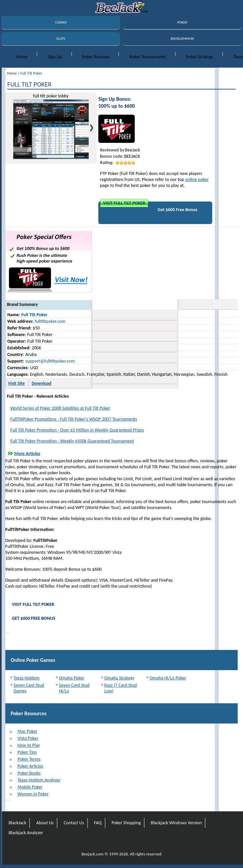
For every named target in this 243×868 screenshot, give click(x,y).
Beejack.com (93, 854)
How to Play (29, 745)
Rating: (107, 163)
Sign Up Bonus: (115, 99)
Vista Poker (28, 738)
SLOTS (61, 39)
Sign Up (55, 57)
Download (42, 383)
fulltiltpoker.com (50, 321)
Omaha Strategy (119, 678)
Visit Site (16, 383)
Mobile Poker (30, 787)
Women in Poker (33, 794)
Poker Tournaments (148, 57)
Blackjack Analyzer (26, 833)
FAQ (98, 823)
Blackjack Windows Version (176, 823)
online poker (197, 179)
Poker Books (29, 773)
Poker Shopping (126, 823)
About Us (45, 823)
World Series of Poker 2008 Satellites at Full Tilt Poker (60, 408)
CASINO (61, 22)
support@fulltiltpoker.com (50, 361)
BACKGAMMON (182, 39)
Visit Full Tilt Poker (124, 203)
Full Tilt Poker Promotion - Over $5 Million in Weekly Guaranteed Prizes (77, 430)
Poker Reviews (96, 57)
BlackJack (17, 823)
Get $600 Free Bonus (177, 210)
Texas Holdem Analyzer (39, 780)
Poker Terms (29, 759)
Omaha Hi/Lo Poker (168, 678)
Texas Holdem (26, 678)
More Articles (27, 454)
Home (22, 57)
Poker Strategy (200, 57)
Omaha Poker (72, 678)
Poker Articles (30, 766)
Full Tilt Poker (34, 315)
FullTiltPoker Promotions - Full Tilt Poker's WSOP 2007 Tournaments (74, 419)
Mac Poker (27, 731)
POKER (182, 22)
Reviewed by (112, 150)
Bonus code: (112, 156)
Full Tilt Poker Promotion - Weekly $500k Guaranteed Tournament (72, 441)
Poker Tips (27, 752)
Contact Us (74, 823)
